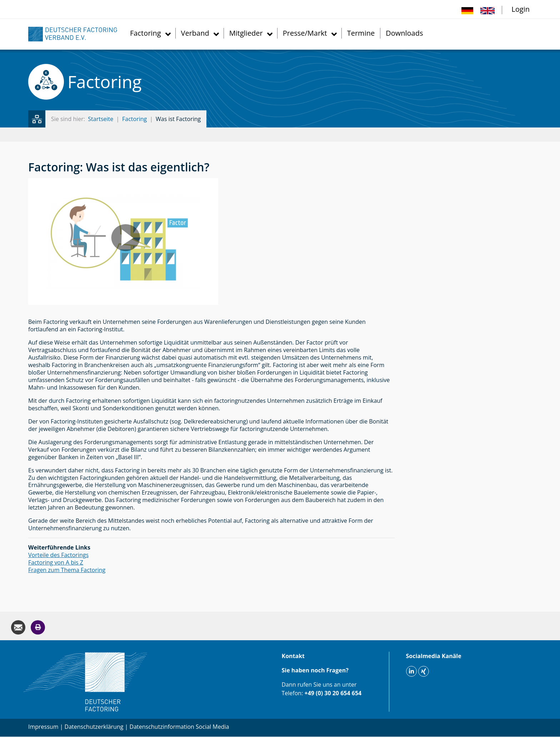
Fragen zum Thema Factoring (67, 570)
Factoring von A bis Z (56, 562)
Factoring (146, 33)
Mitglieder (246, 33)
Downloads (404, 33)
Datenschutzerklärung (94, 727)
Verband (195, 33)
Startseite (101, 119)
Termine (361, 33)
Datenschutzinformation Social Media (179, 727)
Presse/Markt (305, 33)
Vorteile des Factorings (58, 555)
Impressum (43, 727)
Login (521, 9)
